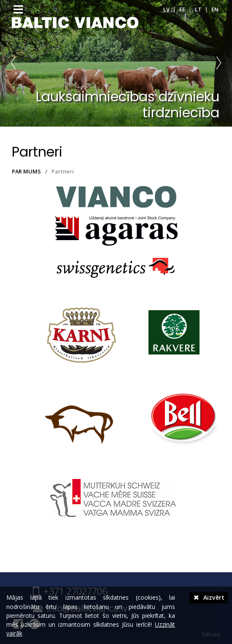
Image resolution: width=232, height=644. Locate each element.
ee (182, 9)
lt (198, 9)
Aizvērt (209, 597)
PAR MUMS (26, 171)
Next (217, 63)
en (215, 9)
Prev (15, 63)
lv (166, 9)
